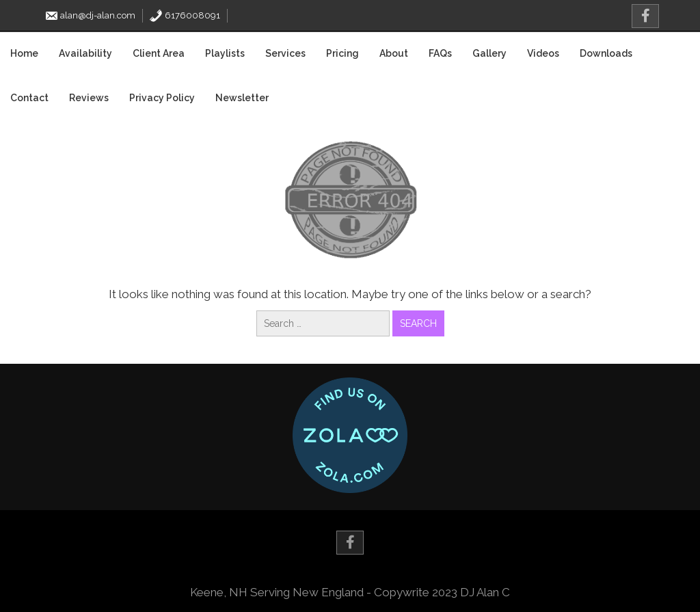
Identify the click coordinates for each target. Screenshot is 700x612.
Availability (85, 53)
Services (285, 53)
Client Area (159, 53)
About (394, 53)
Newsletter (242, 98)
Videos (543, 53)
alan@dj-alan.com (90, 15)
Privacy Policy (162, 98)
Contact (29, 98)
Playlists (225, 53)
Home (24, 53)
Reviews (89, 98)
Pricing (342, 53)
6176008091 (185, 15)
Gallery (489, 53)
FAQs (440, 53)
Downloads (606, 53)
